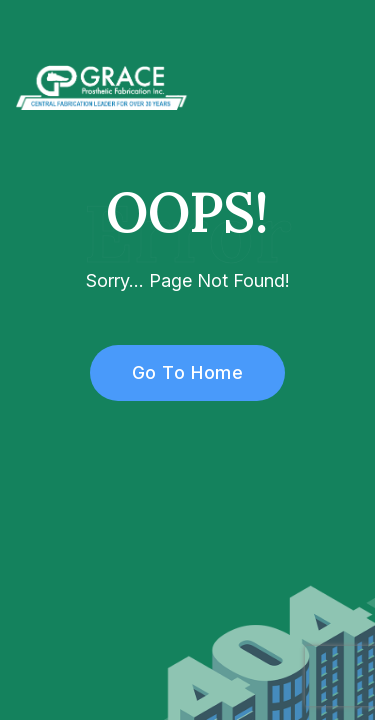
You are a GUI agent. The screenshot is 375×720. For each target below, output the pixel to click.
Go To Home (176, 372)
